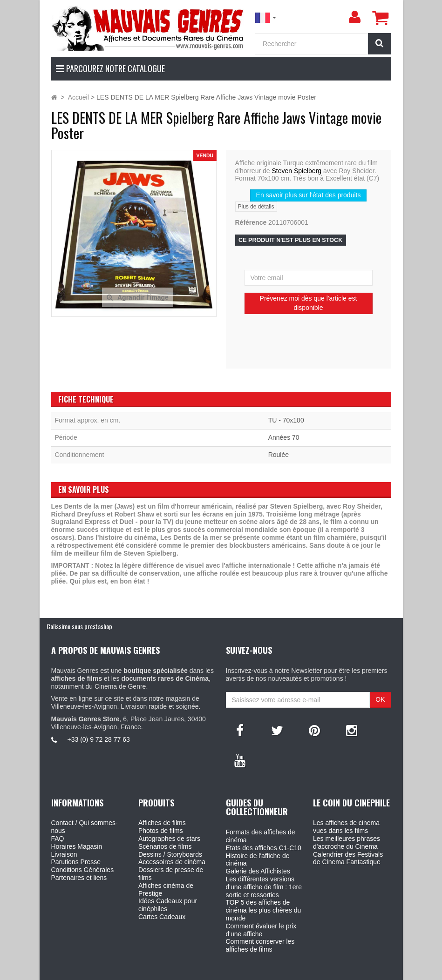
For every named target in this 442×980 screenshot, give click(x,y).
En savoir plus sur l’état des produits (309, 195)
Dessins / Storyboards (170, 854)
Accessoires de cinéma (172, 862)
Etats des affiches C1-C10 (264, 848)
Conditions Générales (83, 870)
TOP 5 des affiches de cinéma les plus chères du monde (264, 910)
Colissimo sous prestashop (79, 626)
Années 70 (284, 437)
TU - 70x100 (286, 420)
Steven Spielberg (296, 171)
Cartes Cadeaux (162, 917)
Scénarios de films (165, 846)
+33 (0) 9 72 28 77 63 (99, 739)
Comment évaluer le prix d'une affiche (261, 930)
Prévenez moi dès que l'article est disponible (309, 303)
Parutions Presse (76, 862)
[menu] (355, 17)
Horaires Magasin (77, 846)
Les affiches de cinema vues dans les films (346, 827)
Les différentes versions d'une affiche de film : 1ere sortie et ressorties (264, 887)
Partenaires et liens (79, 878)
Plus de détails (256, 207)
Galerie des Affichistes (258, 871)
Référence (251, 222)
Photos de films (161, 831)
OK (380, 699)
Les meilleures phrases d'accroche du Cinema (347, 842)
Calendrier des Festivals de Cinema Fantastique (348, 858)
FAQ (58, 839)
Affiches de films (162, 823)
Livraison (64, 854)
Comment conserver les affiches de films (260, 945)
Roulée (279, 455)
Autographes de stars (169, 839)
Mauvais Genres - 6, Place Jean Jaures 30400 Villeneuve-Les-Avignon (242, 971)
